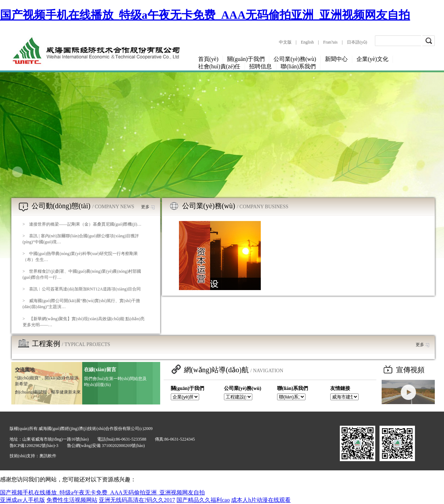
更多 (148, 207)
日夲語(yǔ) (357, 42)
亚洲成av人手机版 (23, 500)
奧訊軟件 (48, 456)
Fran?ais (330, 42)
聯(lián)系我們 (298, 66)
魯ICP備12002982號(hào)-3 (34, 446)
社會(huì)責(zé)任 (219, 66)
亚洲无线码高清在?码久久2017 (137, 500)
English (307, 42)
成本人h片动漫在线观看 (261, 500)
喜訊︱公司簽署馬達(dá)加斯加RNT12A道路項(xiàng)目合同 (85, 289)
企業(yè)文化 (372, 59)
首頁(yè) (208, 59)
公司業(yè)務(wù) (295, 59)
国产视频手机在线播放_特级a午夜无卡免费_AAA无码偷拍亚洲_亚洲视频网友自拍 (205, 15)
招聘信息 (260, 66)
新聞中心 (336, 59)
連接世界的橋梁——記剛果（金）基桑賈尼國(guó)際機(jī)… (85, 224)
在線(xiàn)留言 (100, 370)
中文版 (285, 42)
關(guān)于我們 (246, 59)
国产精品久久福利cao (203, 500)
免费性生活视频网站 (72, 500)
